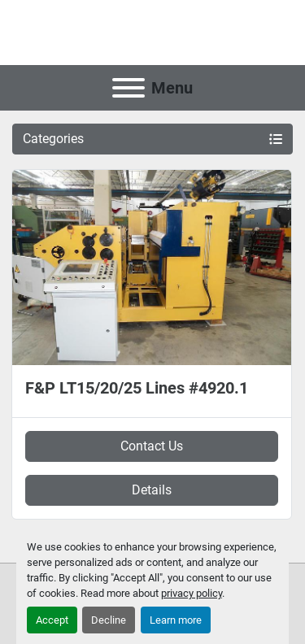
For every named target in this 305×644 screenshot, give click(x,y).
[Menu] (129, 88)
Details (152, 490)
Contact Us (152, 446)
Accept (52, 620)
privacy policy (192, 593)
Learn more (176, 620)
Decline (109, 620)
